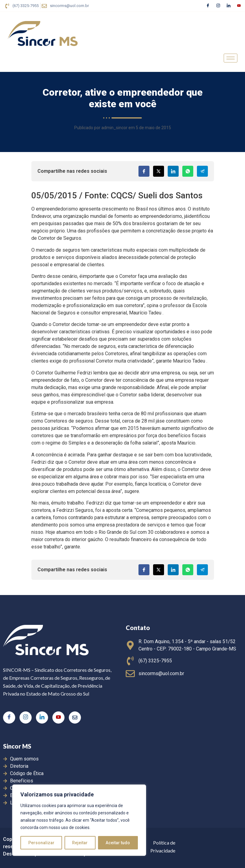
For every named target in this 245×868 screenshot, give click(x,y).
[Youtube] (239, 6)
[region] (79, 820)
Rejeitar (80, 843)
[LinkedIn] (229, 6)
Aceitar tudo (118, 843)
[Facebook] (208, 6)
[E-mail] (75, 717)
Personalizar (41, 843)
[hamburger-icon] (231, 58)
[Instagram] (218, 6)
